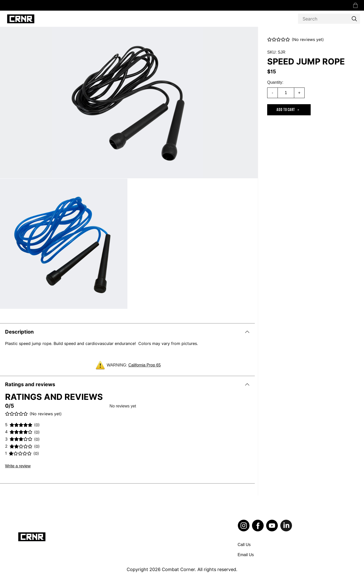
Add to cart (286, 110)
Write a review (18, 466)
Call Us (244, 545)
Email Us (246, 555)
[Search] (329, 19)
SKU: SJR (276, 52)
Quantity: (275, 82)
